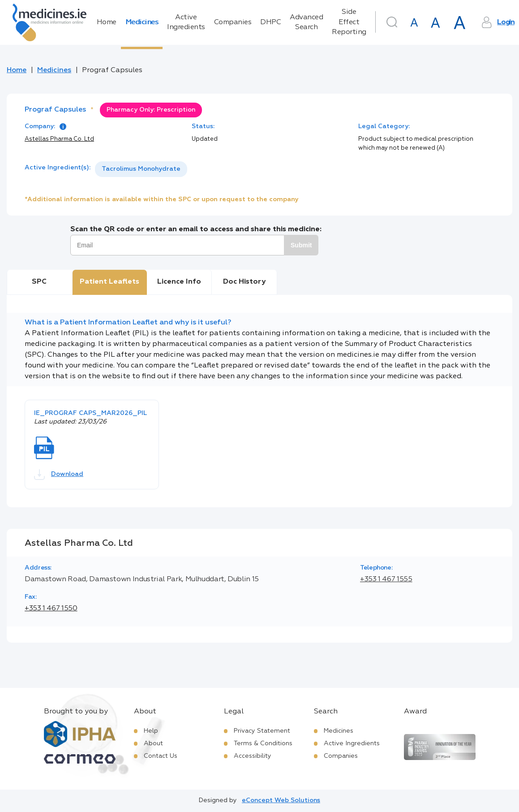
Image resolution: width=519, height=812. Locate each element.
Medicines (142, 22)
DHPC (270, 22)
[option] (141, 169)
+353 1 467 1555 (386, 579)
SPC (39, 282)
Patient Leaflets (109, 282)
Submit (301, 245)
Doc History (244, 282)
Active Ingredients (186, 22)
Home (107, 22)
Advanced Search (306, 22)
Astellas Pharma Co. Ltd (59, 139)
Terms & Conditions (263, 743)
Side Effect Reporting (349, 22)
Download (59, 475)
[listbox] (141, 169)
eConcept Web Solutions (281, 800)
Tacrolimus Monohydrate (141, 169)
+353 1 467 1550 (51, 609)
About (153, 743)
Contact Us (161, 756)
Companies (233, 22)
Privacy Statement (262, 731)
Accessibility (253, 756)
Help (151, 731)
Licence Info (179, 282)
